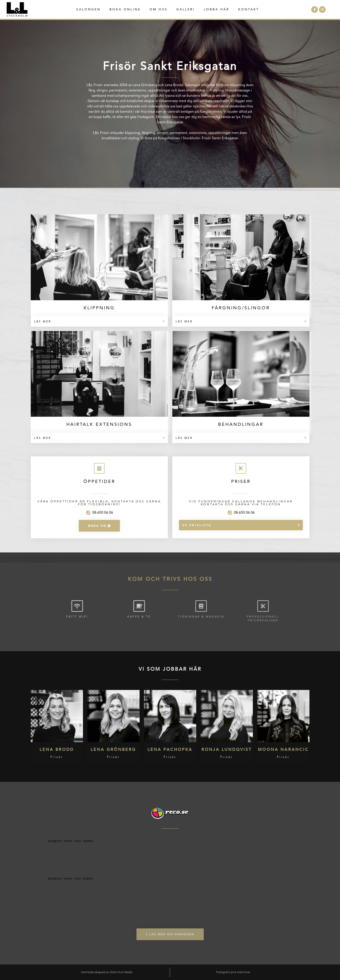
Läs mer (43, 322)
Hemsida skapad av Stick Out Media (107, 972)
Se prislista (197, 525)
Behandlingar (241, 425)
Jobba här (217, 10)
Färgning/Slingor (241, 308)
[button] (99, 321)
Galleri (186, 10)
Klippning (99, 308)
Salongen (88, 10)
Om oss (158, 10)
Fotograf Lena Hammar (233, 972)
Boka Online (125, 10)
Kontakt (249, 10)
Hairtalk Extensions (99, 425)
